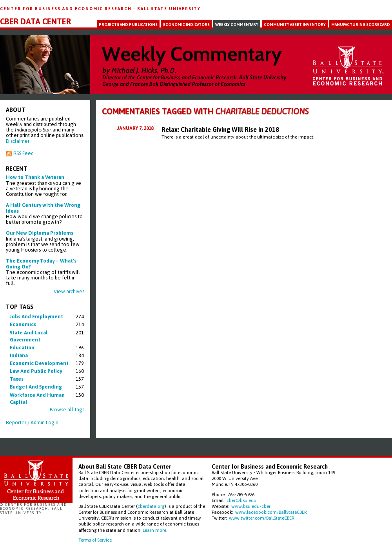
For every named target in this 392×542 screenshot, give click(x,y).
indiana (19, 355)
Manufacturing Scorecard (361, 25)
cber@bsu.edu (241, 500)
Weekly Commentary (237, 25)
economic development (39, 363)
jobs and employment (36, 317)
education (22, 348)
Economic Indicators (186, 25)
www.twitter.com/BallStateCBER (262, 518)
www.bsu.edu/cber (251, 506)
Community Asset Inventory (295, 25)
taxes (17, 379)
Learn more (154, 530)
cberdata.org (151, 506)
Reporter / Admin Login (32, 422)
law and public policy (36, 371)
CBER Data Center (35, 22)
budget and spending (36, 387)
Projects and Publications (128, 25)
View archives (69, 291)
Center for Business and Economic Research (67, 9)
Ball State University (169, 9)
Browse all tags (67, 410)
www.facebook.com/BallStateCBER (271, 512)
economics (23, 324)
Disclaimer (18, 141)
